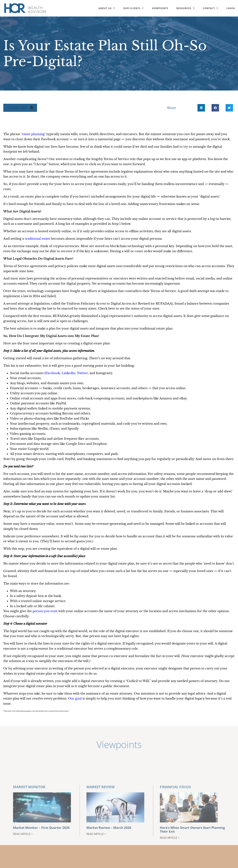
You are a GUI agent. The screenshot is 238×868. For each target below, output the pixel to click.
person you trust (45, 611)
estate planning (33, 134)
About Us (107, 8)
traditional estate (38, 239)
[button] (20, 108)
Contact (210, 8)
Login (231, 8)
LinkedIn (68, 373)
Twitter (82, 373)
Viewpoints (160, 8)
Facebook (53, 373)
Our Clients (133, 8)
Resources (185, 8)
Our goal (75, 699)
